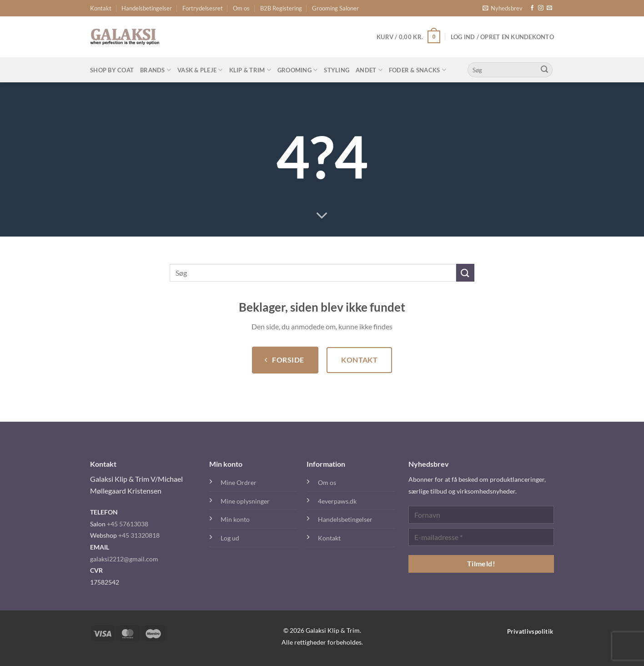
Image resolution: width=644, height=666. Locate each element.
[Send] (544, 70)
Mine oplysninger (245, 501)
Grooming (298, 70)
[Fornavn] (481, 515)
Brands (156, 70)
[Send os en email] (549, 8)
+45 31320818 (139, 535)
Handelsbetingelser (147, 8)
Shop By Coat (112, 70)
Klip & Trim (250, 70)
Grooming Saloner (335, 8)
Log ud (230, 538)
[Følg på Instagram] (541, 8)
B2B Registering (281, 8)
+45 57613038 (128, 524)
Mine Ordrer (239, 482)
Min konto (235, 519)
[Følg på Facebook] (532, 8)
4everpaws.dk (337, 501)
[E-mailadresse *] (481, 537)
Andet (369, 70)
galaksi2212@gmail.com (124, 559)
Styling (337, 70)
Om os (241, 8)
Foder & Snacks (418, 70)
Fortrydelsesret (203, 8)
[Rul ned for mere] (322, 216)
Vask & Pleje (200, 70)
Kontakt (101, 8)
